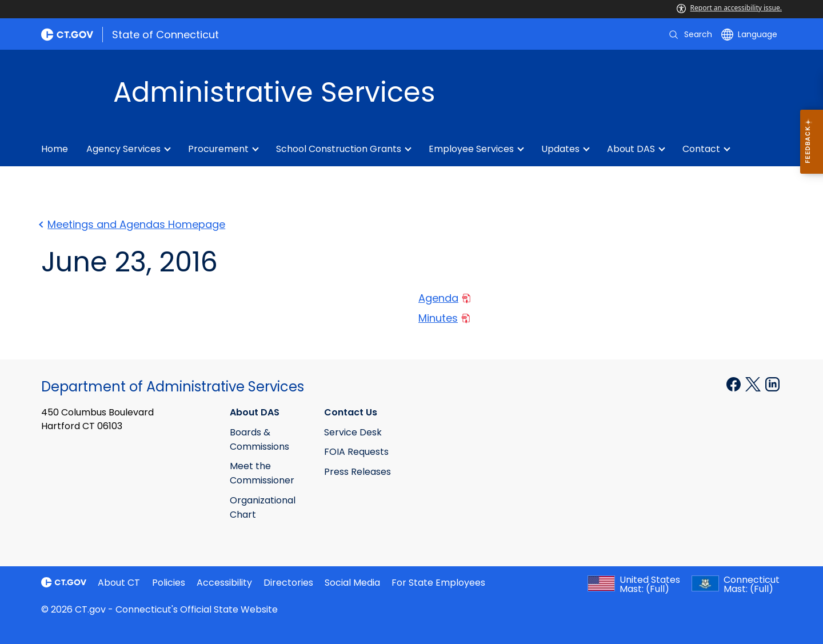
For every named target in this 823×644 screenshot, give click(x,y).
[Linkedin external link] (772, 383)
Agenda (444, 298)
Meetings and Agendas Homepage (133, 224)
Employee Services (471, 149)
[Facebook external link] (735, 383)
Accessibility (224, 583)
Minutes (444, 318)
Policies (169, 583)
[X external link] (754, 383)
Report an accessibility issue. (729, 8)
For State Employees (438, 583)
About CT (119, 583)
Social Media (352, 583)
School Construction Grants (339, 149)
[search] (690, 34)
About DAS (631, 149)
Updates (560, 149)
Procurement (218, 149)
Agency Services (123, 149)
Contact (701, 149)
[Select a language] (749, 34)
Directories (288, 583)
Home (55, 149)
